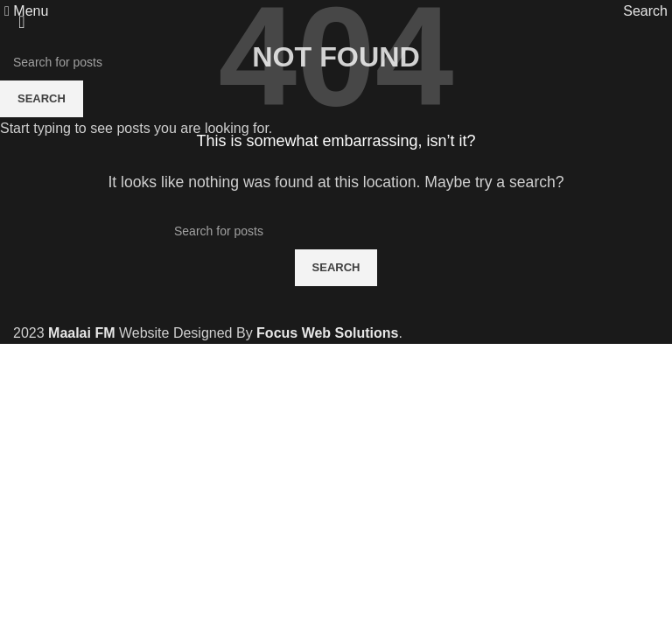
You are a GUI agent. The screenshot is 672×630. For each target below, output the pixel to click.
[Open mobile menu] (26, 11)
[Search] (645, 11)
